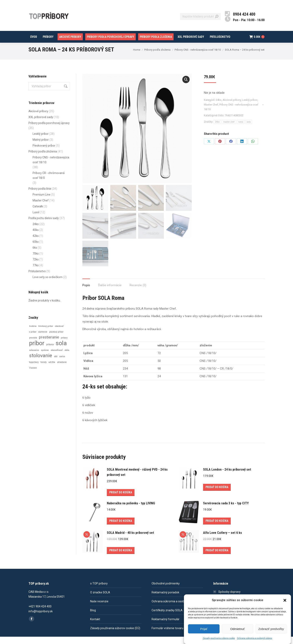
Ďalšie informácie (110, 293)
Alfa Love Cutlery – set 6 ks (222, 540)
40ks (36, 237)
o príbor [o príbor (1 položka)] (33, 339)
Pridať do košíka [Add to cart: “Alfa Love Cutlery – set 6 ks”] (217, 558)
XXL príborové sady (41, 124)
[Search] (200, 24)
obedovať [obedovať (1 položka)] (59, 333)
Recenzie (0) (138, 293)
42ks (36, 243)
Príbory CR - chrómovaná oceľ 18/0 (49, 183)
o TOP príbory (99, 591)
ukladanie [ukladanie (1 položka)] (62, 369)
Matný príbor (41, 147)
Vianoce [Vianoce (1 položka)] (33, 375)
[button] (285, 600)
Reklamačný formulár (166, 627)
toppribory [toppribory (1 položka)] (34, 369)
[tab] (86, 291)
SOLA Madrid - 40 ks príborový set (130, 540)
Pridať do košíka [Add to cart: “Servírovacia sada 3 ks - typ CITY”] (217, 528)
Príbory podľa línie (40, 196)
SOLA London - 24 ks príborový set (227, 477)
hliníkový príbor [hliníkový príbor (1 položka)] (46, 333)
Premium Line (42, 202)
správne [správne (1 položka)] (45, 357)
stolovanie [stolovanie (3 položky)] (41, 363)
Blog (93, 618)
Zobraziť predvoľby (271, 629)
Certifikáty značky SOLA (167, 618)
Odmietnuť (238, 629)
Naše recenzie (99, 609)
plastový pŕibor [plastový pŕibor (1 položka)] (56, 339)
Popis (86, 293)
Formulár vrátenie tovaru (167, 635)
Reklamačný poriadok (165, 600)
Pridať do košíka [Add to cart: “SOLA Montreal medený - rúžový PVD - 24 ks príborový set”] (121, 500)
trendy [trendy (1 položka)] (44, 369)
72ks (36, 267)
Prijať (204, 629)
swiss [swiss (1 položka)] (62, 364)
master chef (229, 129)
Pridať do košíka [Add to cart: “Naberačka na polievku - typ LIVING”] (121, 528)
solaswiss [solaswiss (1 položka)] (34, 357)
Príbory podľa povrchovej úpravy (49, 130)
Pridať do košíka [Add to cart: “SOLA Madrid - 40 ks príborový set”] (121, 558)
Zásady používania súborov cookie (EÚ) (115, 635)
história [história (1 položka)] (33, 333)
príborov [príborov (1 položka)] (50, 352)
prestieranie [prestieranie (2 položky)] (49, 344)
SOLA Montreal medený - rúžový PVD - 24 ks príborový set (137, 479)
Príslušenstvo (37, 278)
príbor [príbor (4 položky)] (37, 350)
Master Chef (211, 112)
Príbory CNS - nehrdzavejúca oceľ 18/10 (51, 167)
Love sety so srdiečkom (48, 284)
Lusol (36, 220)
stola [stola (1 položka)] (67, 357)
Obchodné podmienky (166, 591)
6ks (35, 255)
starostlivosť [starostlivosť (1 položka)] (57, 357)
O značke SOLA (100, 600)
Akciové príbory (232, 107)
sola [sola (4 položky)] (61, 350)
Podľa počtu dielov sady (44, 225)
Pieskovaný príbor (44, 153)
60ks (36, 249)
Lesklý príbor (250, 107)
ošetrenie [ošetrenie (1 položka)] (43, 339)
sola (249, 129)
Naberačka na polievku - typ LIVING (131, 511)
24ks (219, 107)
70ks (36, 261)
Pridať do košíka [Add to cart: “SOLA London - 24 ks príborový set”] (217, 494)
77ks (36, 273)
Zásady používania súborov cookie (219, 638)
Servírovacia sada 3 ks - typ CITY (226, 511)
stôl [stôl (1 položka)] (56, 364)
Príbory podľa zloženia (43, 159)
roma (241, 129)
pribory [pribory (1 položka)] (64, 345)
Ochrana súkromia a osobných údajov (255, 638)
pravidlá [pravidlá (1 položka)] (33, 345)
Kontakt (95, 627)
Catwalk (38, 214)
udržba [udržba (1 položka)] (52, 369)
